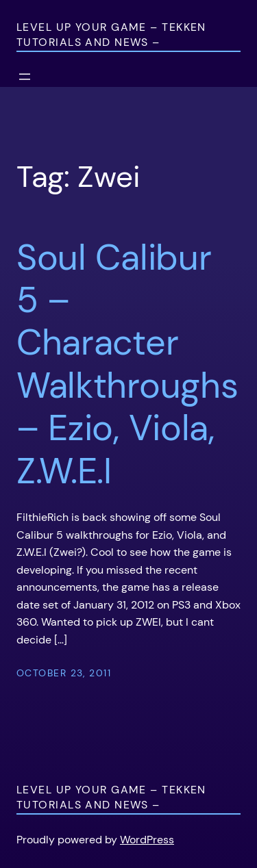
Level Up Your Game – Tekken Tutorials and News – (111, 35)
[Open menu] (25, 77)
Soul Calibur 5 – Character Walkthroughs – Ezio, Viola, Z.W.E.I (127, 364)
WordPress (147, 840)
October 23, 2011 (64, 673)
